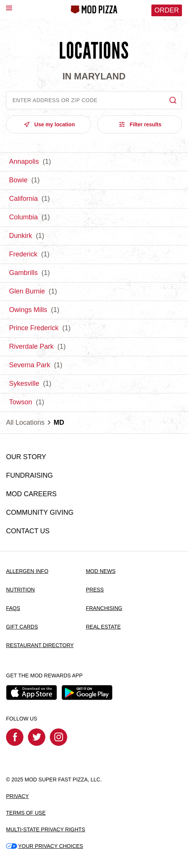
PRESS (95, 590)
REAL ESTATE (103, 627)
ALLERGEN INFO (27, 571)
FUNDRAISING (29, 475)
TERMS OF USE (26, 813)
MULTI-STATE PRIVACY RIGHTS (46, 829)
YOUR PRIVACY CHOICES (45, 846)
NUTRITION (20, 590)
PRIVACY (17, 796)
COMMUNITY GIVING (40, 512)
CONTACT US (28, 531)
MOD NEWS (101, 571)
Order (167, 10)
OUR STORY (26, 457)
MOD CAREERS (31, 494)
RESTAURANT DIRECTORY (40, 645)
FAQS (13, 608)
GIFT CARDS (22, 627)
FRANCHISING (104, 608)
